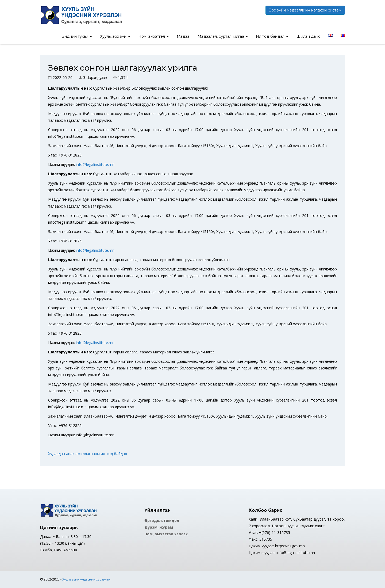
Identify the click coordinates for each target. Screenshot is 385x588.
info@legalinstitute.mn (95, 164)
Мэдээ (183, 36)
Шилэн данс (308, 36)
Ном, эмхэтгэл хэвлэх (166, 534)
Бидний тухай (77, 36)
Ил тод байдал (272, 36)
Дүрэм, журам (159, 527)
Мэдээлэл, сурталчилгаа (223, 36)
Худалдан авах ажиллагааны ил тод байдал (88, 454)
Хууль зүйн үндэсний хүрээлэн (86, 579)
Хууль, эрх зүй (115, 36)
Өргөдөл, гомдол (162, 520)
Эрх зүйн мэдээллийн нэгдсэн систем (305, 10)
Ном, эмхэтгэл (153, 36)
